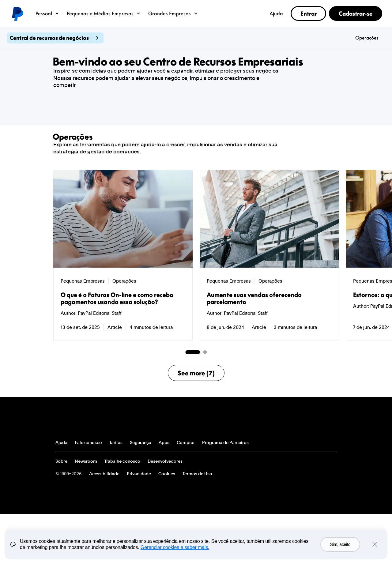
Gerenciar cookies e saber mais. (175, 547)
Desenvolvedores (165, 461)
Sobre (61, 461)
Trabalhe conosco (122, 461)
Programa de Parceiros (225, 442)
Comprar (186, 442)
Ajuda (276, 13)
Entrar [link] (309, 13)
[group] (123, 255)
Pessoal (47, 13)
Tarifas (116, 442)
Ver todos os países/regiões (332, 443)
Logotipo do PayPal (17, 13)
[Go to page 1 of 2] (193, 352)
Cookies (167, 474)
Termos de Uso (197, 474)
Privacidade (139, 474)
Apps (164, 442)
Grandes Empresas (173, 13)
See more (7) (196, 373)
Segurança (141, 442)
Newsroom (86, 461)
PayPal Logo (78, 419)
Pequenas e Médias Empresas (104, 13)
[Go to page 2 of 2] (205, 352)
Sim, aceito (340, 544)
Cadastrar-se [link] (356, 13)
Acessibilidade (104, 474)
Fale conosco (88, 442)
